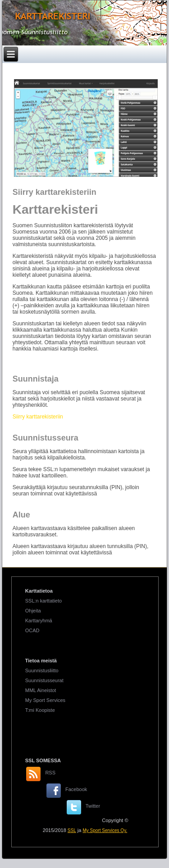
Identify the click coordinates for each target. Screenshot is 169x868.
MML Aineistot (41, 690)
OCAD (32, 630)
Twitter (93, 806)
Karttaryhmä (39, 621)
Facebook (76, 789)
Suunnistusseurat (44, 680)
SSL (72, 830)
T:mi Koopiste (40, 710)
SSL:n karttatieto (43, 601)
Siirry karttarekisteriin (38, 417)
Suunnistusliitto (42, 670)
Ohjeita (33, 611)
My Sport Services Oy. (105, 830)
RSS (50, 773)
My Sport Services (45, 700)
